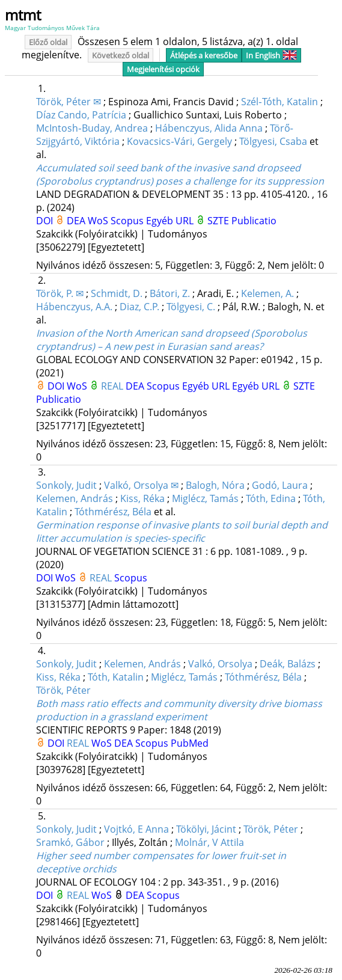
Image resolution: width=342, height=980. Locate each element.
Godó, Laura (280, 485)
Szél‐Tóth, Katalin (279, 102)
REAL (113, 386)
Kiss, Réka (142, 498)
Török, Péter (63, 690)
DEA (77, 221)
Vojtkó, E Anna (136, 829)
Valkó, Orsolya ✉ (141, 485)
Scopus (128, 221)
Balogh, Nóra (215, 485)
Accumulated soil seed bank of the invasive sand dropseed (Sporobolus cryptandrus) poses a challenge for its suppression (180, 174)
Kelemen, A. (267, 293)
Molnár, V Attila (209, 842)
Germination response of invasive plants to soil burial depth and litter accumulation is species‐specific (182, 531)
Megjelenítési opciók (163, 69)
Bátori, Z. (170, 293)
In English (271, 55)
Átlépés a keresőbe (204, 55)
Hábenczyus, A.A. (74, 307)
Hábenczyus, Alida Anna (209, 128)
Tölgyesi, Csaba (273, 141)
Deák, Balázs (288, 664)
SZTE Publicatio (242, 221)
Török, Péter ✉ (69, 102)
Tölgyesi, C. (191, 307)
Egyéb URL (171, 221)
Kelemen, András (75, 498)
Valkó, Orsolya (220, 664)
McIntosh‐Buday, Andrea (92, 128)
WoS (99, 221)
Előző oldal (48, 42)
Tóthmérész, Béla (113, 512)
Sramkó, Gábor (70, 842)
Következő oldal (121, 55)
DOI (46, 221)
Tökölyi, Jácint (206, 829)
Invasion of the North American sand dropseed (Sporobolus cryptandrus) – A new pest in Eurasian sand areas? (172, 340)
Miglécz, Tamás (205, 498)
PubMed (190, 743)
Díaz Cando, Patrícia (81, 115)
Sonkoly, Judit (66, 485)
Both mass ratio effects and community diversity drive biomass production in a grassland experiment (179, 710)
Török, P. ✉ (60, 293)
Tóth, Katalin (116, 677)
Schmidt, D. (117, 293)
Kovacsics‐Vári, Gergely (179, 141)
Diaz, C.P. (139, 307)
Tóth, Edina (271, 498)
